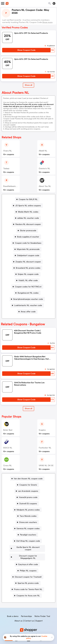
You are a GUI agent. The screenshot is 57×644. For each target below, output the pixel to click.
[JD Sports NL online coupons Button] (27, 206)
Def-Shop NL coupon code (28, 541)
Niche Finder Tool (42, 612)
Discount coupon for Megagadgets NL (28, 553)
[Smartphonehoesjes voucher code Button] (27, 299)
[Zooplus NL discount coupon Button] (27, 262)
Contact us (29, 616)
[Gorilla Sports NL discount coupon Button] (27, 547)
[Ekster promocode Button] (27, 231)
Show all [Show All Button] (28, 85)
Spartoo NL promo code (28, 578)
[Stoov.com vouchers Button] (27, 522)
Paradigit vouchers (28, 535)
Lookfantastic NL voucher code (28, 305)
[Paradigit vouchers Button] (27, 535)
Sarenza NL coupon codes (28, 529)
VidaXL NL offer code (28, 280)
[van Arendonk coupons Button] (27, 491)
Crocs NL (8, 465)
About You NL (45, 186)
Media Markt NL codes (28, 212)
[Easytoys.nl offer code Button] (27, 560)
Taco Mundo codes (28, 516)
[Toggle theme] (54, 3)
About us (18, 616)
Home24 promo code (28, 497)
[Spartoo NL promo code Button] (27, 578)
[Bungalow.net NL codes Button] (27, 293)
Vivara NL (8, 151)
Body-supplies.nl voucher (28, 237)
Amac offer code (28, 312)
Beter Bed (8, 430)
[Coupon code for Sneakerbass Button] (27, 243)
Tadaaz (6, 169)
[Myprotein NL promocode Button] (27, 249)
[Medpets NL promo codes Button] (27, 510)
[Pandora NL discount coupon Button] (27, 224)
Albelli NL (43, 151)
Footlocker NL (45, 448)
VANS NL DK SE (46, 465)
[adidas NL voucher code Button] (27, 218)
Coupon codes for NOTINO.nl (28, 287)
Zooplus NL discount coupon (28, 262)
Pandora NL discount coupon (28, 224)
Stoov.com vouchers (28, 522)
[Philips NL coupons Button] (27, 566)
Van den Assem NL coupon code (28, 479)
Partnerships (26, 612)
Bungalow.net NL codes (28, 293)
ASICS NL (8, 448)
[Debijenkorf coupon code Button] (27, 255)
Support (39, 616)
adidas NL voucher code (28, 218)
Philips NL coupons (28, 566)
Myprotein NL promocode (28, 249)
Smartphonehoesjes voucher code (28, 299)
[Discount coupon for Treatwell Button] (27, 572)
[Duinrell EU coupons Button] (27, 504)
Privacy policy (30, 630)
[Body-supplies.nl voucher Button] (27, 237)
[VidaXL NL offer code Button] (27, 280)
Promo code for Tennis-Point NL (28, 585)
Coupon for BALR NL (28, 199)
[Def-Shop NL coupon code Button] (27, 541)
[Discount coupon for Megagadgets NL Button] (27, 553)
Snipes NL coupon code (28, 274)
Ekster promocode (28, 231)
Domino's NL (44, 169)
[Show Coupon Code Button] (26, 50)
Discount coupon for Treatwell (28, 572)
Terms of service (42, 630)
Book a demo (13, 612)
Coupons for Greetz (28, 485)
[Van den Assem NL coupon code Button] (27, 479)
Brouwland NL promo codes (28, 268)
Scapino (42, 430)
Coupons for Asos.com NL (28, 591)
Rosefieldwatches (11, 186)
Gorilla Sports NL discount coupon (28, 547)
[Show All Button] (28, 409)
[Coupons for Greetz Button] (27, 485)
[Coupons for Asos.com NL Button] (27, 591)
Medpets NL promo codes (28, 510)
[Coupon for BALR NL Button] (27, 199)
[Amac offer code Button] (27, 312)
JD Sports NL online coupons (28, 206)
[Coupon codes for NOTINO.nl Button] (27, 287)
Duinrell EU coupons (28, 504)
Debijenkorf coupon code (28, 255)
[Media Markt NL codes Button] (27, 212)
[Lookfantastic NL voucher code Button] (27, 305)
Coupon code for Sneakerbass (28, 243)
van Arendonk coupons (28, 491)
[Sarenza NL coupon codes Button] (27, 529)
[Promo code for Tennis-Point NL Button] (27, 585)
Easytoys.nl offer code (28, 560)
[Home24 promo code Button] (27, 497)
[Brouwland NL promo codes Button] (27, 268)
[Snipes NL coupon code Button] (27, 274)
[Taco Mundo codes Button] (27, 516)
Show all (28, 409)
